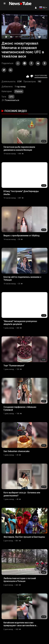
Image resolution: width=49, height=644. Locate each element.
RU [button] (42, 8)
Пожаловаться (10, 100)
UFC (11, 97)
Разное (19, 91)
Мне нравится (28, 76)
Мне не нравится (32, 76)
